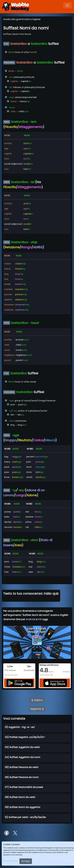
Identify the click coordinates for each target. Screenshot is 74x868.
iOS (40, 619)
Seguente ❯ (37, 709)
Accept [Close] (26, 861)
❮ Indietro (37, 700)
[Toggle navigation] (68, 5)
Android (30, 619)
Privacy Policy (10, 861)
